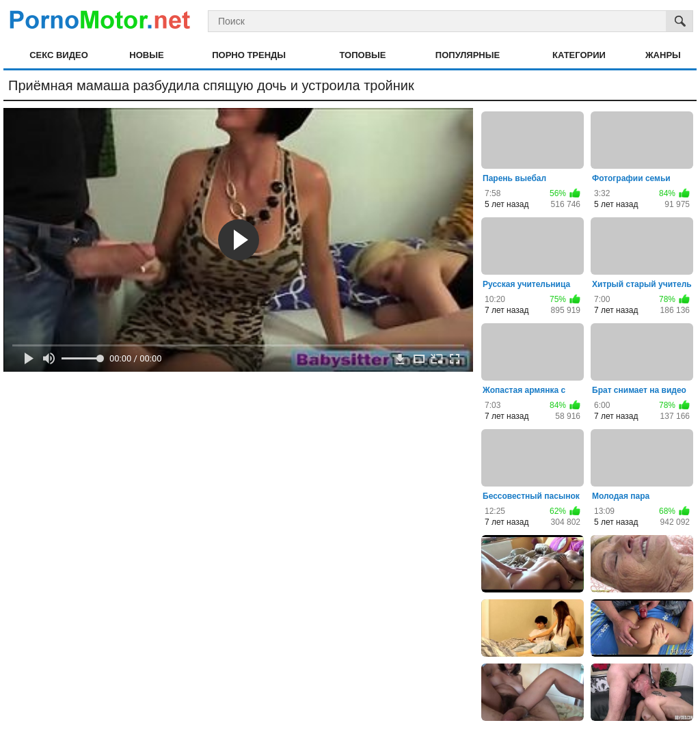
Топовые (362, 55)
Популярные (468, 55)
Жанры (663, 55)
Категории (579, 55)
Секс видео (59, 55)
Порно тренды (249, 55)
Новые (146, 55)
